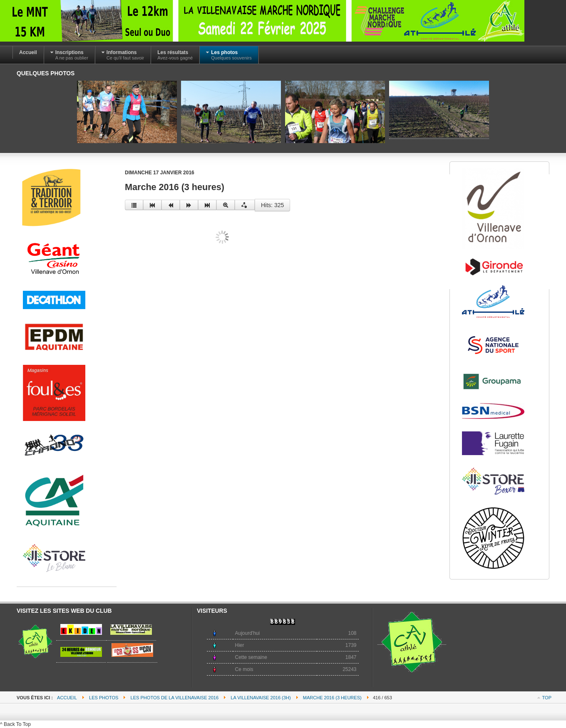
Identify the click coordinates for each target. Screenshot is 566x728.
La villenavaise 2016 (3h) (261, 698)
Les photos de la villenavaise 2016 (175, 698)
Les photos (104, 698)
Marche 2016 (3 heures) (332, 698)
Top (547, 698)
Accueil (67, 698)
